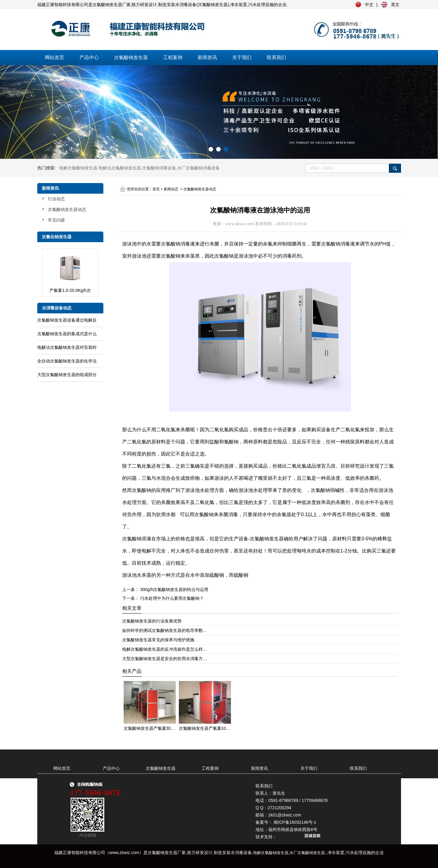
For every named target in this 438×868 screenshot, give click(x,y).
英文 (395, 5)
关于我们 (242, 57)
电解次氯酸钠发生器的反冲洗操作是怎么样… (165, 649)
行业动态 (56, 199)
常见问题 (56, 220)
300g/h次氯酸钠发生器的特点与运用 (174, 589)
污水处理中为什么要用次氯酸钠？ (172, 598)
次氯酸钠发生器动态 (67, 209)
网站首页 (55, 57)
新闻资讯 (207, 57)
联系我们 (276, 57)
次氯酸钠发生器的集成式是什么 (67, 334)
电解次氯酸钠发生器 (78, 168)
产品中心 (89, 57)
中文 (369, 5)
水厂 (199, 168)
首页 (156, 189)
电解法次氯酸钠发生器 (120, 168)
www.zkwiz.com (239, 224)
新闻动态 (171, 189)
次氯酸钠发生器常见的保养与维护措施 (158, 640)
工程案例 (173, 57)
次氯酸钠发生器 (131, 57)
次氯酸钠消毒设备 (159, 168)
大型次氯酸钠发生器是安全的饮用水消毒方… (165, 659)
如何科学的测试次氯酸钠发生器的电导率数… (165, 630)
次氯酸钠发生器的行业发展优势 (152, 621)
